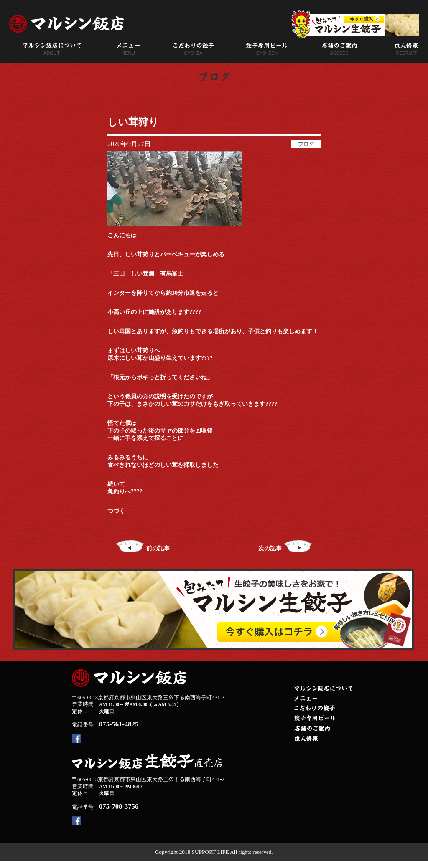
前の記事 (143, 548)
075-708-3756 (119, 806)
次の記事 (285, 548)
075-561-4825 (119, 724)
